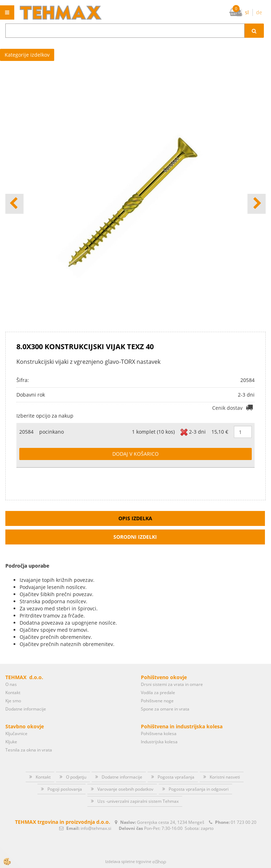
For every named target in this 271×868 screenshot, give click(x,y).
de (259, 12)
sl (247, 12)
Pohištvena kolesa (159, 733)
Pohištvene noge (157, 701)
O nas (11, 684)
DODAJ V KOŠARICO (135, 454)
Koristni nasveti (225, 777)
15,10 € (220, 432)
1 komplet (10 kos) (153, 432)
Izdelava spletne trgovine (128, 861)
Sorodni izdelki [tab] (135, 537)
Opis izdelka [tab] (135, 518)
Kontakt (13, 693)
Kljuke (11, 742)
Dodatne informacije (26, 709)
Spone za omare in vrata (165, 709)
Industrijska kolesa (159, 742)
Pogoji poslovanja (65, 789)
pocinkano (52, 432)
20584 (26, 432)
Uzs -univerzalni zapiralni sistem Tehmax (138, 801)
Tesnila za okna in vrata (29, 750)
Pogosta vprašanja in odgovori (199, 789)
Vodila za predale (158, 693)
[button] (257, 204)
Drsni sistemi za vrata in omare (172, 684)
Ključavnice (16, 733)
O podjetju (76, 777)
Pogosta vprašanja (176, 777)
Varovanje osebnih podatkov (125, 789)
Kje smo (13, 701)
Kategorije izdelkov (27, 55)
